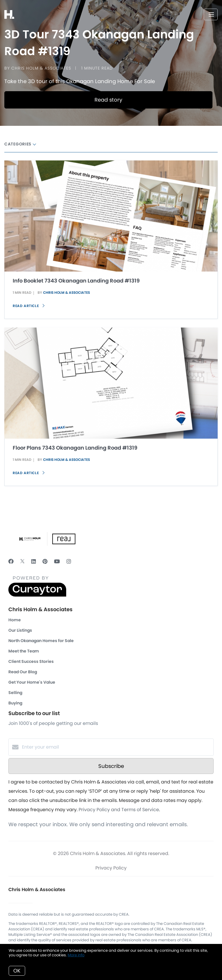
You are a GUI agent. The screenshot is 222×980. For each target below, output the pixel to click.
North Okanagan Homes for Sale (41, 641)
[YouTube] (57, 561)
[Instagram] (69, 561)
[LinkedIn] (34, 561)
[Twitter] (22, 561)
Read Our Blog (23, 672)
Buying (15, 703)
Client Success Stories (31, 661)
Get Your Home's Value (32, 682)
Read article (28, 306)
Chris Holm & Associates (66, 292)
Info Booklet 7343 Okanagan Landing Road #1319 (76, 281)
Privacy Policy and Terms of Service (119, 810)
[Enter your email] (117, 747)
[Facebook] (11, 561)
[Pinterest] (45, 561)
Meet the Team (24, 651)
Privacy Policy (111, 868)
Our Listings (20, 630)
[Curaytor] (37, 595)
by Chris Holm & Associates (38, 68)
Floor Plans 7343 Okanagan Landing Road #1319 (75, 448)
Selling (15, 693)
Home (15, 620)
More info (76, 955)
